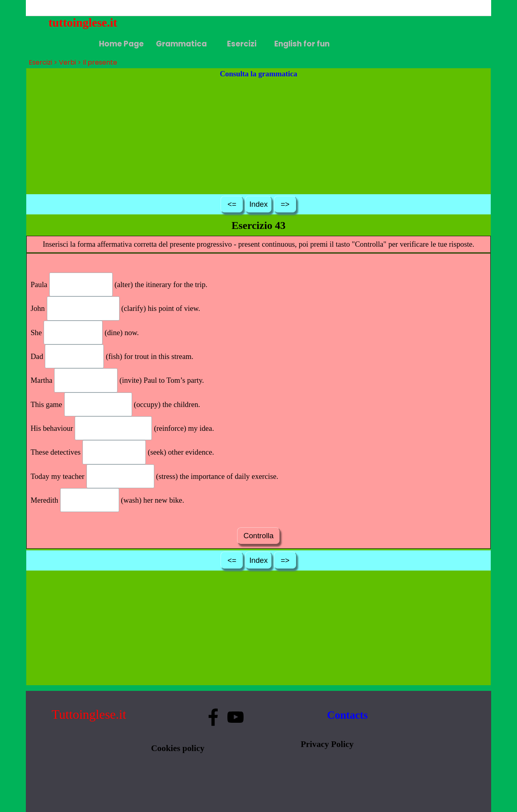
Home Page (121, 44)
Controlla (258, 536)
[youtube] (235, 717)
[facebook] (213, 717)
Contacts (348, 715)
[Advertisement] (259, 136)
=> (285, 204)
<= (232, 204)
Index (258, 204)
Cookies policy (178, 748)
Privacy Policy (327, 744)
